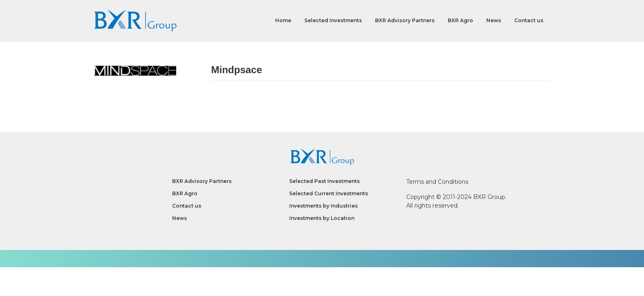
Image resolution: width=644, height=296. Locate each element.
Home (283, 20)
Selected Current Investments (329, 193)
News (494, 20)
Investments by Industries (323, 206)
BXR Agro (460, 20)
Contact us (529, 20)
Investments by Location (322, 218)
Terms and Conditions (437, 182)
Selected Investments (333, 20)
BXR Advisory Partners (405, 20)
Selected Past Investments (324, 181)
